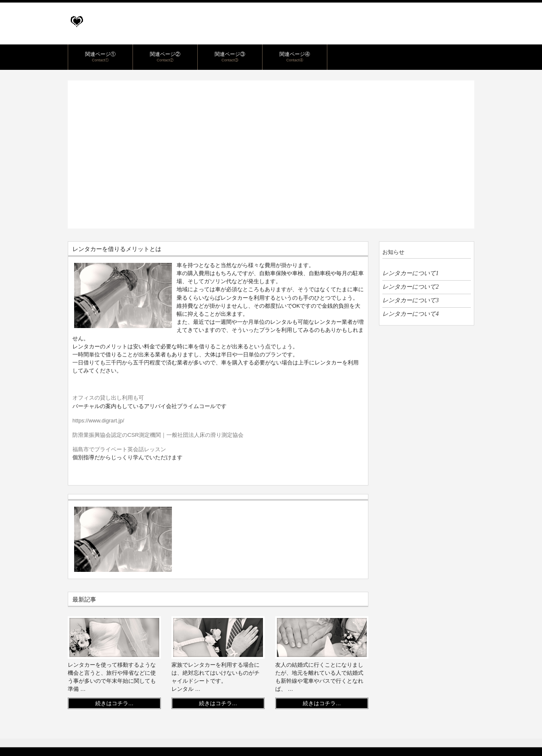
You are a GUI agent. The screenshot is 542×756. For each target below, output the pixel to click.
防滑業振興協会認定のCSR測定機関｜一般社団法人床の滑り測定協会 (158, 435)
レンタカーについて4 (411, 314)
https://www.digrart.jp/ (98, 421)
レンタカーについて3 (411, 300)
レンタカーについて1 (411, 273)
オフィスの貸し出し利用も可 (108, 398)
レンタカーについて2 (411, 287)
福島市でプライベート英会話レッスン (119, 449)
